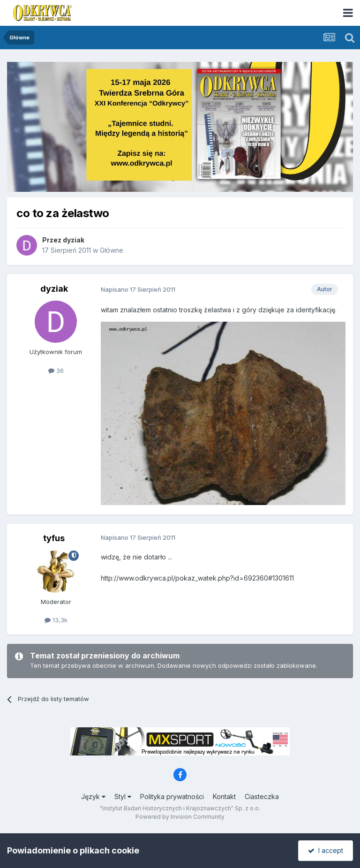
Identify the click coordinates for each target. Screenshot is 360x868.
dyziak (74, 240)
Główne (112, 250)
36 (56, 370)
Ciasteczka (262, 796)
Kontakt (224, 796)
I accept (326, 850)
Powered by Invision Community (180, 817)
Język (93, 796)
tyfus (54, 538)
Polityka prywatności (172, 796)
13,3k (56, 620)
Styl (123, 796)
